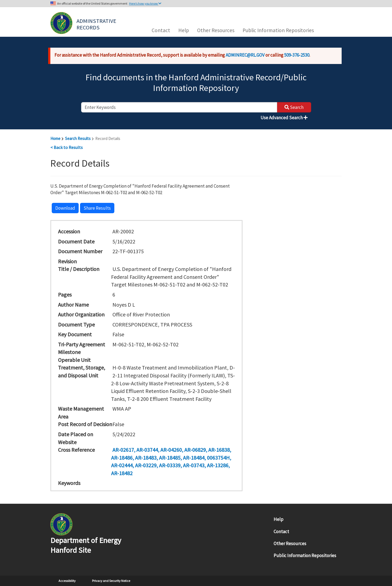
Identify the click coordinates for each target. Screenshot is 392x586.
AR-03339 (170, 465)
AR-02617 (123, 450)
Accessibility (67, 581)
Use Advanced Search (284, 118)
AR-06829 (195, 450)
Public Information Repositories (278, 30)
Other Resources (216, 30)
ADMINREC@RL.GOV (245, 55)
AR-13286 (218, 465)
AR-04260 (171, 450)
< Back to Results (67, 147)
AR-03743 (194, 465)
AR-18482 (122, 473)
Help (184, 30)
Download (65, 208)
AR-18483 (146, 458)
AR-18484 (194, 458)
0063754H (218, 458)
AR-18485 (170, 458)
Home (55, 138)
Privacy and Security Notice (111, 581)
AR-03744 (147, 450)
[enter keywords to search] (179, 107)
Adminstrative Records (97, 24)
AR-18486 (122, 458)
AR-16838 (219, 450)
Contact (161, 30)
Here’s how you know (145, 3)
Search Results (78, 138)
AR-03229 (146, 465)
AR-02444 (122, 465)
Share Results (97, 208)
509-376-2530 (297, 55)
